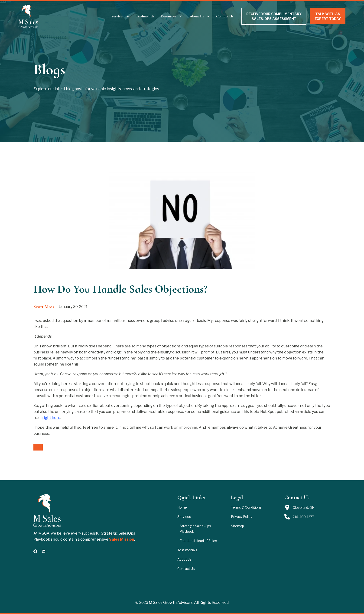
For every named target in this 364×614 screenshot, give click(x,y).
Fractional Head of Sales (198, 541)
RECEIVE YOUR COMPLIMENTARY (274, 16)
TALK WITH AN (328, 16)
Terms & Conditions (246, 507)
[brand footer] (47, 510)
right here (51, 418)
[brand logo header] (28, 16)
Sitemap (237, 526)
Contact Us (225, 16)
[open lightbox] (182, 221)
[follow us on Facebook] (35, 551)
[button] (121, 16)
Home (182, 507)
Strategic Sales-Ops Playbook (195, 529)
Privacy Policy (242, 517)
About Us (184, 559)
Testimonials (145, 16)
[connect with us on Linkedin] (44, 551)
